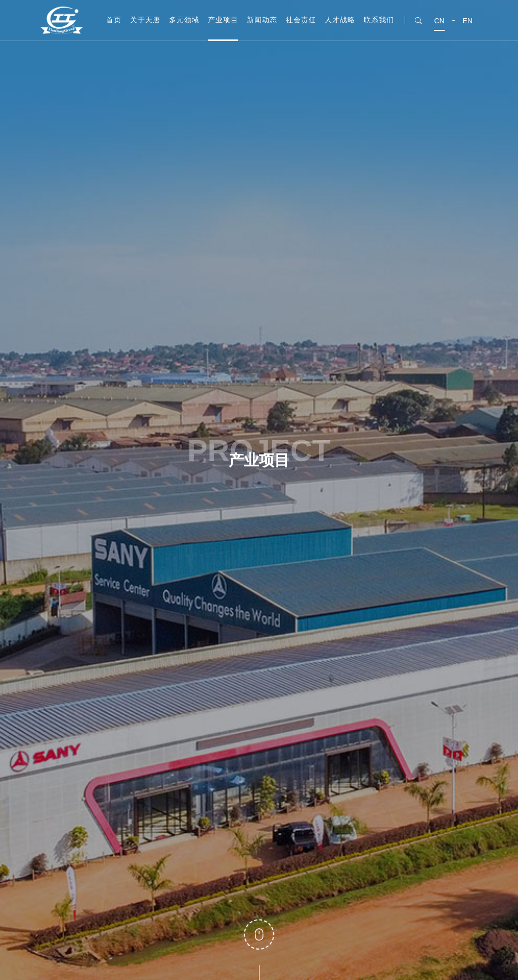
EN (468, 21)
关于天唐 (145, 20)
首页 (114, 20)
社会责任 (301, 20)
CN (439, 21)
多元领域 (184, 20)
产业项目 (223, 20)
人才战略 (340, 20)
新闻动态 (262, 20)
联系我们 (379, 20)
